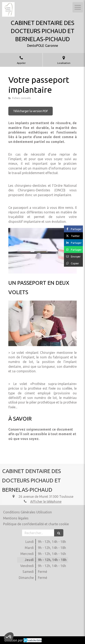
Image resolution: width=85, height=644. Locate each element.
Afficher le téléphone (46, 502)
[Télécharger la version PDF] (31, 111)
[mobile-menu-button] (78, 7)
